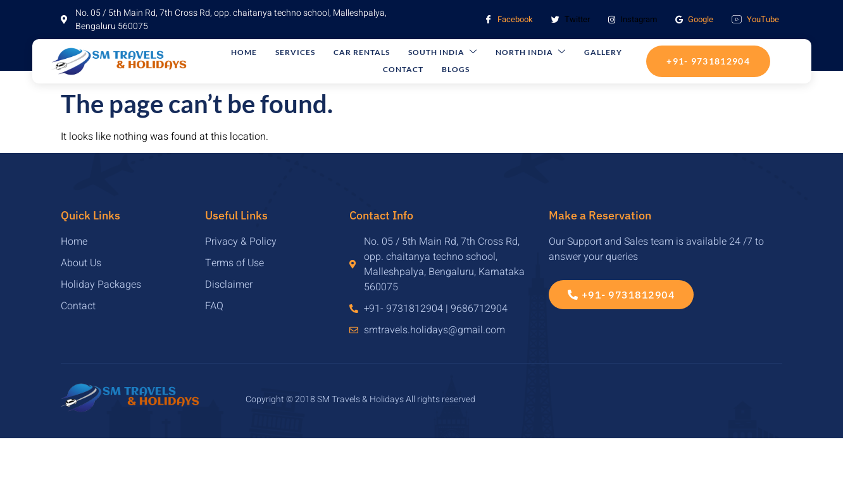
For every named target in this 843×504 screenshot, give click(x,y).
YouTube (755, 20)
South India (414, 53)
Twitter (571, 20)
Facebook (509, 20)
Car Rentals (345, 53)
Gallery (552, 53)
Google (694, 19)
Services (290, 53)
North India (491, 53)
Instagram (633, 19)
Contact (598, 53)
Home (250, 53)
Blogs (428, 70)
